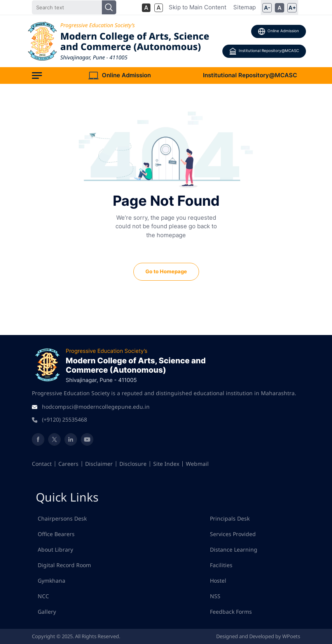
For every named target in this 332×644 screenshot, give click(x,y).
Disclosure (133, 464)
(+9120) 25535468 (65, 419)
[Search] (74, 7)
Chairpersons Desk (62, 518)
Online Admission (279, 31)
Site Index (166, 464)
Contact (42, 464)
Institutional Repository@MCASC (264, 51)
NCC (43, 596)
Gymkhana (52, 581)
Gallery (47, 612)
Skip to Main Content (197, 7)
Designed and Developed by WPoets (258, 636)
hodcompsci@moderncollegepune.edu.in (96, 407)
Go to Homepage (166, 271)
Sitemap (245, 7)
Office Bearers (56, 534)
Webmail (197, 464)
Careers (68, 464)
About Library (55, 549)
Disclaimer (99, 464)
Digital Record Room (64, 565)
